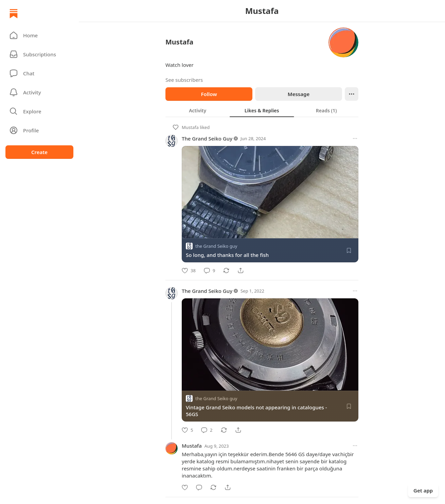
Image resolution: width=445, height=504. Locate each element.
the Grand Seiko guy (216, 246)
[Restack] (226, 270)
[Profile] (39, 130)
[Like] (189, 270)
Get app (423, 490)
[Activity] (39, 92)
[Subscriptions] (39, 54)
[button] (39, 35)
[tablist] (262, 110)
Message (299, 94)
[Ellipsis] (352, 94)
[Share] (241, 270)
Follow (209, 94)
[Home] (14, 14)
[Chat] (39, 73)
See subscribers (184, 80)
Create (39, 152)
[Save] (349, 250)
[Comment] (209, 270)
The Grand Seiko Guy (207, 138)
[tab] (198, 110)
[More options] (355, 138)
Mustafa (190, 127)
